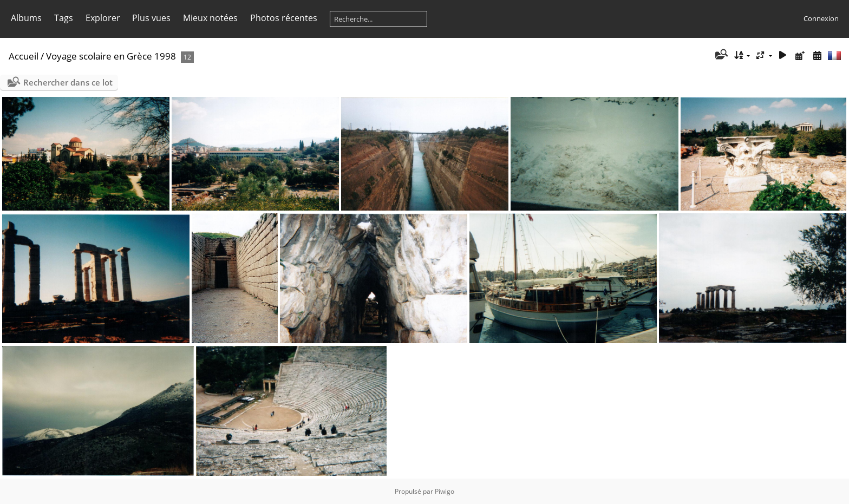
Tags (64, 18)
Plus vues (151, 18)
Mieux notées (210, 18)
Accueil (24, 56)
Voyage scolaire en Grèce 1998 (111, 56)
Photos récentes (284, 18)
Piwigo (445, 491)
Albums (26, 18)
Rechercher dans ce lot (68, 82)
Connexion (821, 18)
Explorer (103, 18)
